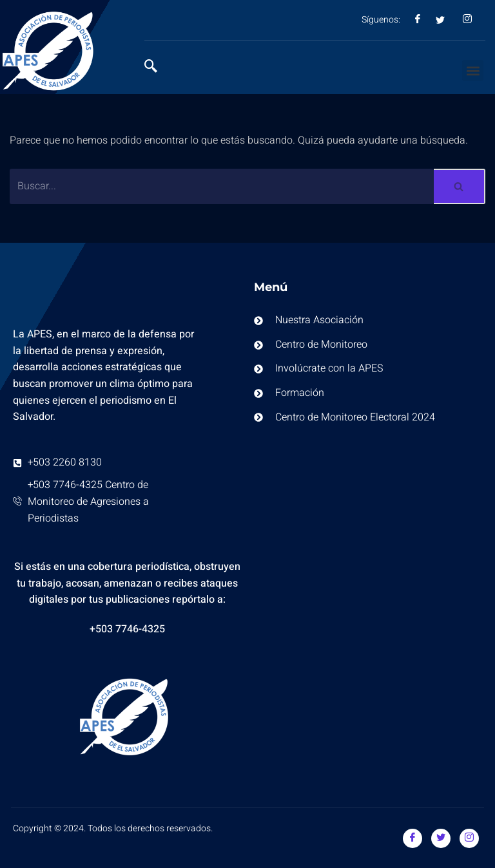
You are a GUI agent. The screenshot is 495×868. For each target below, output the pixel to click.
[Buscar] (222, 186)
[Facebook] (412, 838)
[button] (473, 71)
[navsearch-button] (157, 68)
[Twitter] (441, 838)
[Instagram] (469, 838)
